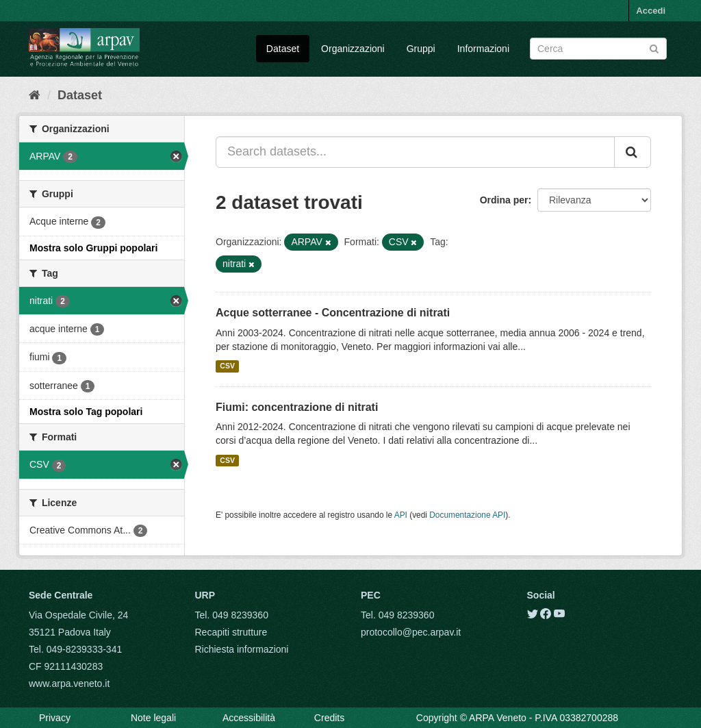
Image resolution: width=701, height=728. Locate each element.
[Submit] (654, 48)
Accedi (651, 11)
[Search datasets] (598, 49)
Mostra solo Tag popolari (86, 412)
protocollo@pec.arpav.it (411, 632)
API (401, 515)
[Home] (35, 95)
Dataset (283, 49)
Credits (329, 718)
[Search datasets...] (415, 152)
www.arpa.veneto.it (69, 683)
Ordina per (504, 200)
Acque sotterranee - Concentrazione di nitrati (333, 313)
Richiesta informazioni (242, 649)
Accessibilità (249, 718)
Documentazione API (467, 515)
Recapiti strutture (231, 632)
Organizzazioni (353, 49)
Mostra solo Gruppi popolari (93, 248)
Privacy (55, 718)
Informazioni (483, 49)
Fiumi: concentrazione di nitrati (297, 407)
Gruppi (421, 49)
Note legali (153, 718)
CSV (227, 366)
